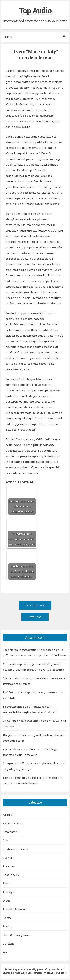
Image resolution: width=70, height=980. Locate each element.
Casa (6, 840)
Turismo (9, 944)
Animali (9, 815)
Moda (7, 901)
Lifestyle (9, 892)
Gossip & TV (11, 875)
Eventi (7, 858)
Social (7, 926)
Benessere (10, 832)
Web (6, 952)
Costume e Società (15, 849)
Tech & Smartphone (17, 935)
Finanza (9, 866)
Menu (35, 37)
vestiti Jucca (49, 330)
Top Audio (35, 10)
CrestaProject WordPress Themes (47, 973)
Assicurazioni (13, 823)
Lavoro (8, 883)
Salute (7, 918)
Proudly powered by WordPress (45, 969)
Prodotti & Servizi (15, 909)
